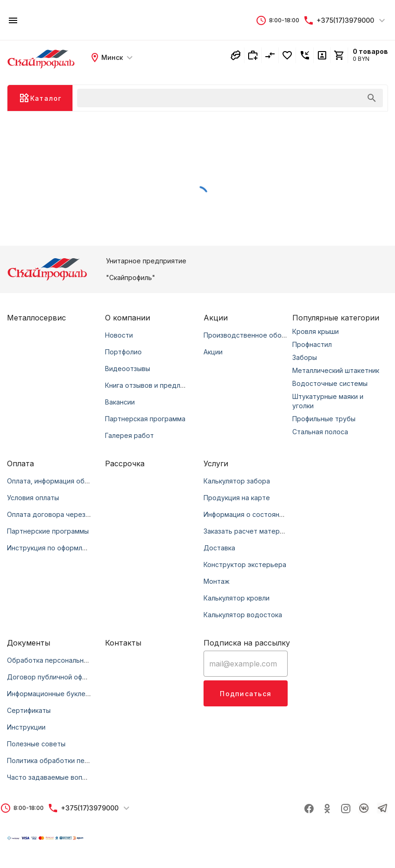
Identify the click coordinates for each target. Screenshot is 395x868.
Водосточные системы (330, 383)
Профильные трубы (324, 419)
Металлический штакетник (336, 370)
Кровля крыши (316, 331)
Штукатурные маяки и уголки (328, 401)
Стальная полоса (320, 432)
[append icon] (372, 98)
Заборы (305, 357)
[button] (277, 20)
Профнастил (312, 344)
